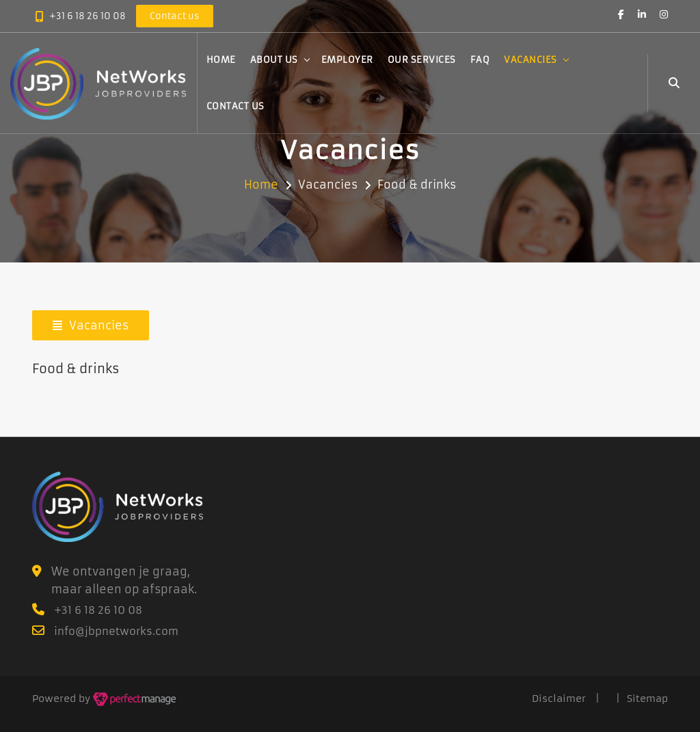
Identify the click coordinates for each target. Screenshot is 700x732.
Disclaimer (559, 699)
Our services (422, 60)
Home (221, 60)
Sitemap (647, 699)
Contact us (235, 106)
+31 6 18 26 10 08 (87, 16)
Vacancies (530, 60)
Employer (347, 60)
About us (274, 60)
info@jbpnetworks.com (116, 631)
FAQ (480, 60)
